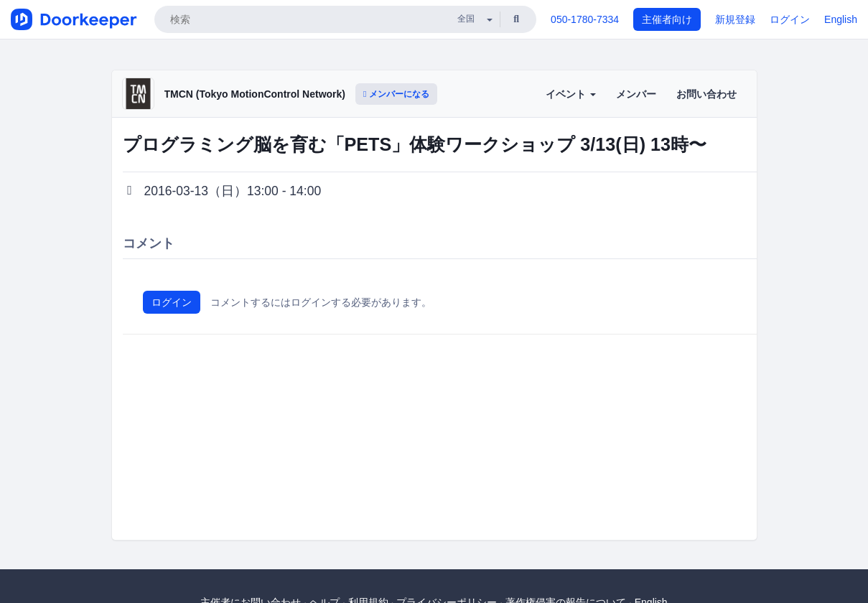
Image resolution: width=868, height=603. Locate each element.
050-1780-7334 (585, 19)
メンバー (636, 94)
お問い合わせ (706, 94)
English (841, 19)
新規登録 (735, 19)
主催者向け (667, 19)
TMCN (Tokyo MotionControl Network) (255, 94)
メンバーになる (396, 94)
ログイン (790, 19)
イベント (571, 94)
